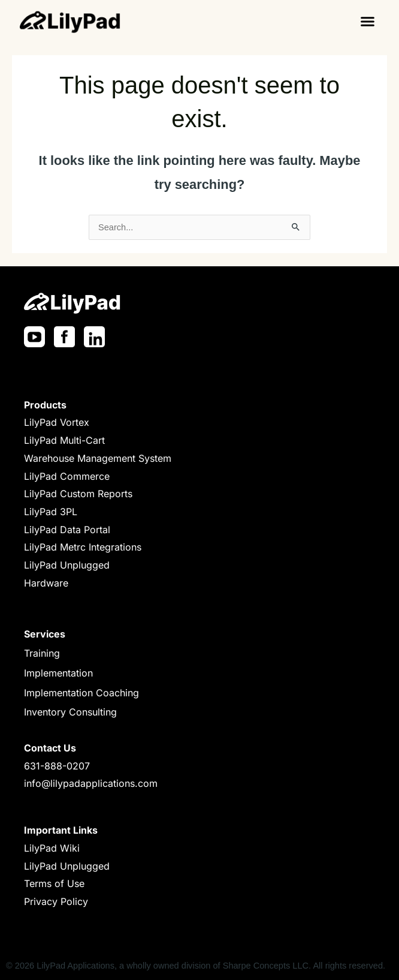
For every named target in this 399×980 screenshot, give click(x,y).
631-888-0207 (57, 766)
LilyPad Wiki (52, 848)
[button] (368, 21)
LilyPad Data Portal (67, 530)
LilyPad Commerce (67, 476)
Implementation (58, 673)
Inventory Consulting (70, 712)
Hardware (46, 583)
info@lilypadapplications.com (91, 783)
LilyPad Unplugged (67, 565)
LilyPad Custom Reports (78, 494)
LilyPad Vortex (57, 422)
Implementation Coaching (81, 693)
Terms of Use (54, 883)
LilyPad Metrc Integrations (83, 547)
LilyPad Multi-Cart (64, 440)
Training (42, 653)
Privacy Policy (56, 901)
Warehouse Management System (98, 458)
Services (45, 634)
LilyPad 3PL (51, 512)
